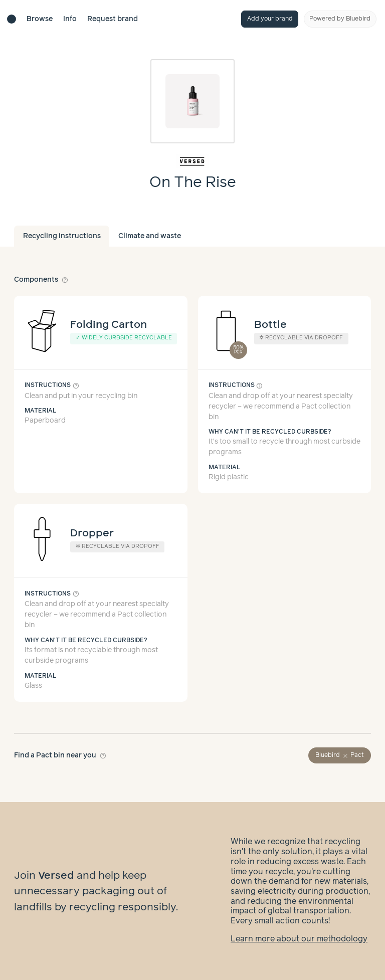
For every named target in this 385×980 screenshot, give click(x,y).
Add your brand (270, 19)
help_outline (65, 280)
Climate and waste (150, 236)
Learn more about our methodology (299, 939)
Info (70, 19)
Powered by (340, 19)
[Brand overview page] (193, 161)
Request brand (113, 19)
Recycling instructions (62, 236)
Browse (40, 19)
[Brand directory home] (12, 19)
